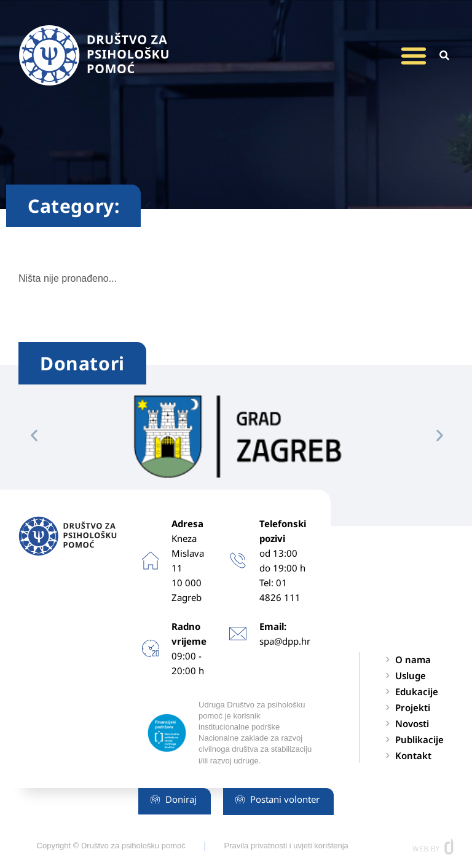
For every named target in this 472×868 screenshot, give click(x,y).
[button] (414, 55)
